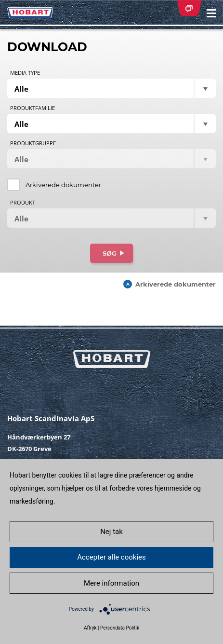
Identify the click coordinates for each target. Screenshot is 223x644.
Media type (25, 73)
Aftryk (90, 628)
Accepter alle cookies (111, 557)
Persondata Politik (120, 628)
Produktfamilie (33, 108)
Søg (110, 253)
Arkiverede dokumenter (63, 185)
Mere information (111, 583)
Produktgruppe (33, 143)
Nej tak (111, 532)
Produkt (23, 203)
